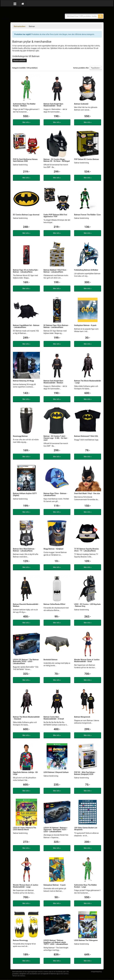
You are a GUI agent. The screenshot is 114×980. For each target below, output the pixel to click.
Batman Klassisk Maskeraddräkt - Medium (26, 605)
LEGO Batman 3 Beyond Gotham (56, 772)
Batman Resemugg (20, 940)
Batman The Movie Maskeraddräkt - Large (87, 382)
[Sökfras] (82, 16)
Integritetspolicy (96, 972)
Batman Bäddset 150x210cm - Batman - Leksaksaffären (55, 271)
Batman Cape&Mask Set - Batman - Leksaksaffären (26, 326)
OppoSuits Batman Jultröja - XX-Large (26, 773)
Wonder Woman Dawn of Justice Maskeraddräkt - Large (26, 886)
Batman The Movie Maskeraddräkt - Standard (26, 718)
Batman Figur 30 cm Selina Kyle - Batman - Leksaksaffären (26, 271)
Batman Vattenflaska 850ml (54, 604)
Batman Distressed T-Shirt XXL (86, 436)
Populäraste (96, 68)
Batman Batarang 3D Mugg (23, 381)
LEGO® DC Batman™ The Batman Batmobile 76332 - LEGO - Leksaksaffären (26, 662)
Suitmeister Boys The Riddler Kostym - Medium (24, 105)
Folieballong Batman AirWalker (86, 270)
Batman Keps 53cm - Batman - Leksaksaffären (56, 494)
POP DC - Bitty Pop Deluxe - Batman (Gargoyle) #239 (85, 773)
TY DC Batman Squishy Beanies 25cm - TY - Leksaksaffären (86, 550)
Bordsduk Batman (51, 660)
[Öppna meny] (15, 4)
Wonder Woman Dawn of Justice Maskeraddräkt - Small (87, 661)
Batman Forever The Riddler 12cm (87, 215)
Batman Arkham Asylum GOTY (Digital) (25, 494)
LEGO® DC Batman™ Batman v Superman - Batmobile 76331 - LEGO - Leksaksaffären (56, 830)
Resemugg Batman (20, 436)
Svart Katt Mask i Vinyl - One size (87, 493)
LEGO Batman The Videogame (86, 940)
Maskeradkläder (19, 60)
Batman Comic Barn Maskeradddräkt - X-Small (54, 718)
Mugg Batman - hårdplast (53, 549)
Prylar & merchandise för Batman (30, 15)
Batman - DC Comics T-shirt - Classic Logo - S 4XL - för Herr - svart (56, 438)
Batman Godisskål (81, 104)
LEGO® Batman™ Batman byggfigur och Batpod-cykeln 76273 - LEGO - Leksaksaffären (56, 942)
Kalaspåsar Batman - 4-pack (55, 885)
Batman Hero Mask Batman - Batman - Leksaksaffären (24, 550)
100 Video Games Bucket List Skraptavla (86, 829)
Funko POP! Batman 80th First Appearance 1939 (55, 216)
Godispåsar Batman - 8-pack (85, 325)
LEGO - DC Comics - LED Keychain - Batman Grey (87, 605)
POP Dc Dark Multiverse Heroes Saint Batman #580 (25, 160)
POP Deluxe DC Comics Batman (86, 159)
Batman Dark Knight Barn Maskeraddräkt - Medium (53, 382)
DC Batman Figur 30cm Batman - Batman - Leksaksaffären (56, 326)
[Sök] (101, 16)
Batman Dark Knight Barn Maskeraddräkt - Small (53, 105)
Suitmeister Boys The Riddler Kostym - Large (85, 886)
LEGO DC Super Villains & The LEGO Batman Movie (24, 829)
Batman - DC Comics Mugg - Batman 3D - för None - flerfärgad (57, 160)
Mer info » (26, 122)
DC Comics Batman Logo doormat (26, 215)
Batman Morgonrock (82, 717)
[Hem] (23, 4)
